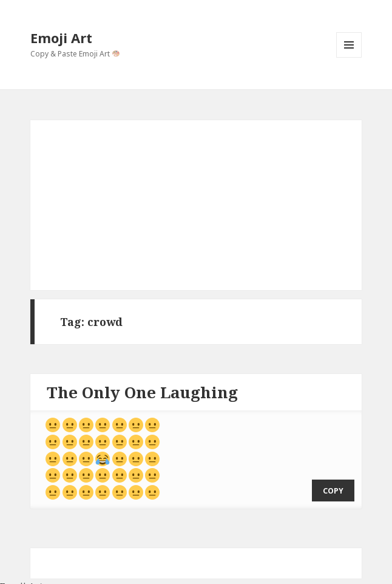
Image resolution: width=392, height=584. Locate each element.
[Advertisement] (196, 205)
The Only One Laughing (142, 392)
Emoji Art (61, 38)
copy (333, 482)
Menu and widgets (349, 57)
